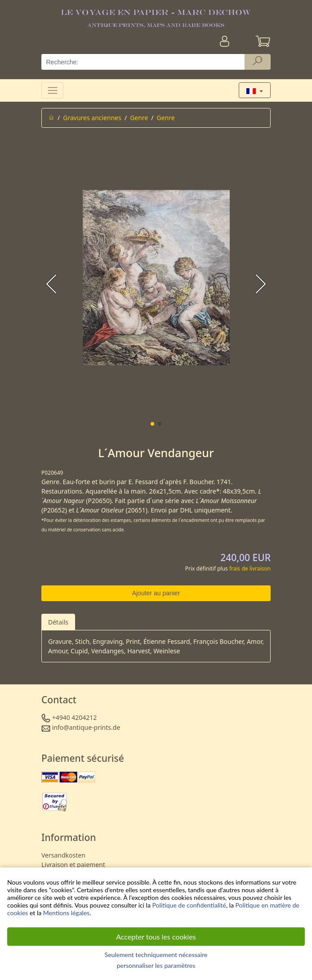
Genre (139, 118)
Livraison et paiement (73, 865)
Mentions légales (67, 913)
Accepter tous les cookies (156, 937)
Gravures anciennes (92, 118)
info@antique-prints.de (86, 727)
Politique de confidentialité (189, 905)
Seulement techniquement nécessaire (156, 955)
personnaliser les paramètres (156, 965)
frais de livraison (250, 569)
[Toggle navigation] (52, 90)
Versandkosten (63, 855)
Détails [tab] (58, 622)
